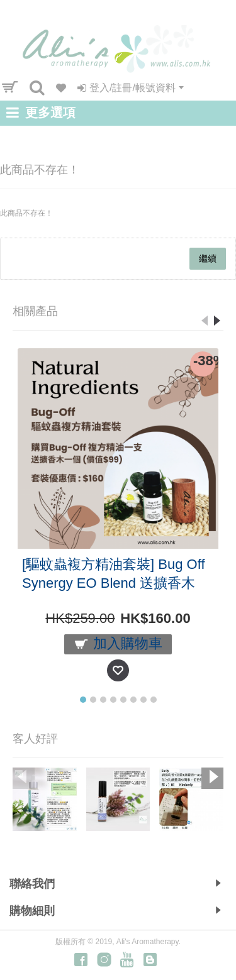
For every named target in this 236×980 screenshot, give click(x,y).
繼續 (208, 258)
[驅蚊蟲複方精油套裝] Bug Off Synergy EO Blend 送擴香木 (114, 574)
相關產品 (35, 311)
